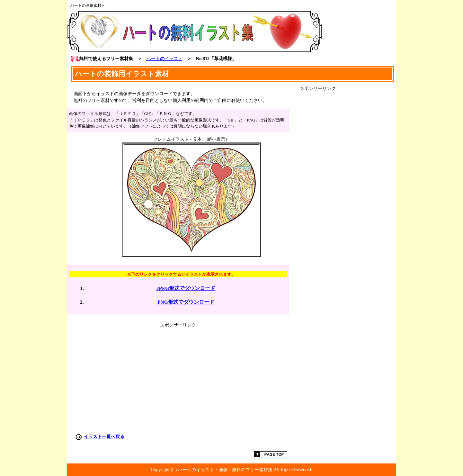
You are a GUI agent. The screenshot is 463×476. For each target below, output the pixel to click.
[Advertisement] (348, 188)
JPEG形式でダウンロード (186, 288)
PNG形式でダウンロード (186, 302)
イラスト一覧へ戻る (104, 436)
